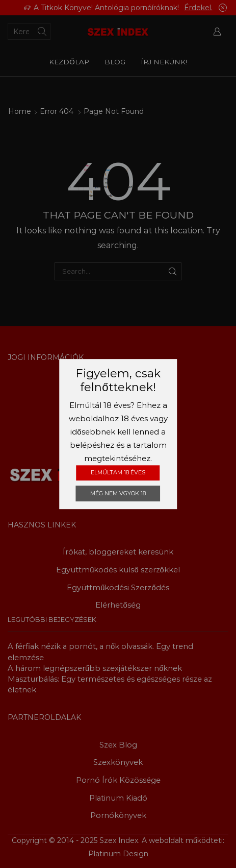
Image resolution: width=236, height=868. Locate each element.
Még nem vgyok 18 (118, 493)
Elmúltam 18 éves (118, 472)
